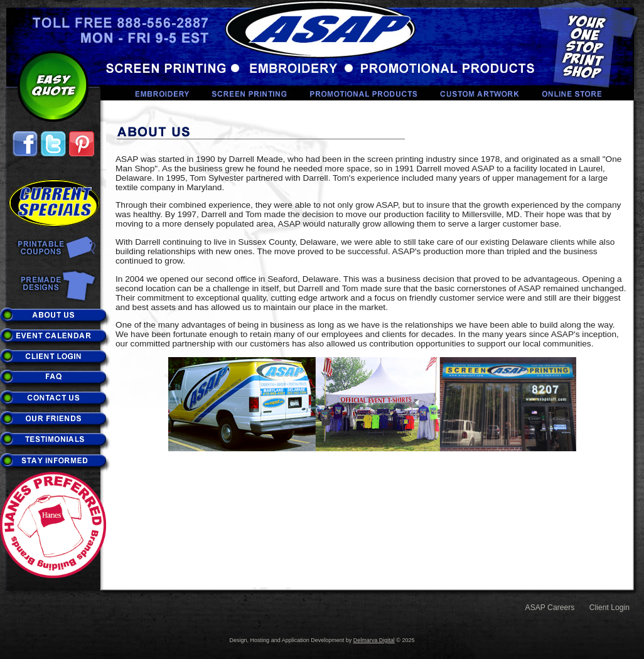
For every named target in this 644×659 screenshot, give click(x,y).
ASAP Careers (550, 608)
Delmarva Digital (374, 640)
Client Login (609, 608)
